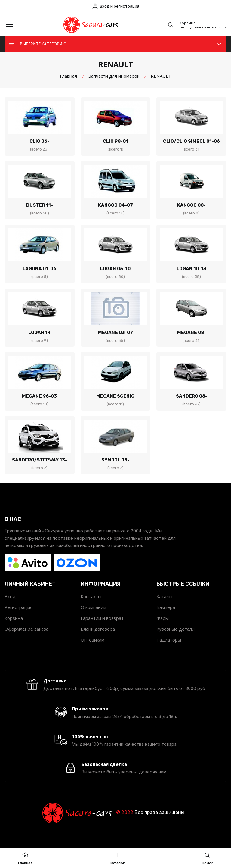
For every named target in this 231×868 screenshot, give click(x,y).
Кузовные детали (176, 638)
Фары (163, 627)
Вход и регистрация (115, 6)
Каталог (165, 605)
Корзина (14, 627)
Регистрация (18, 616)
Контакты (91, 605)
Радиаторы (169, 649)
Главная (68, 80)
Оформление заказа (26, 638)
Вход (10, 605)
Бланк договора (98, 638)
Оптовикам (92, 649)
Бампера (166, 616)
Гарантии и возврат (102, 627)
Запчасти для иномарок (114, 80)
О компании (93, 616)
